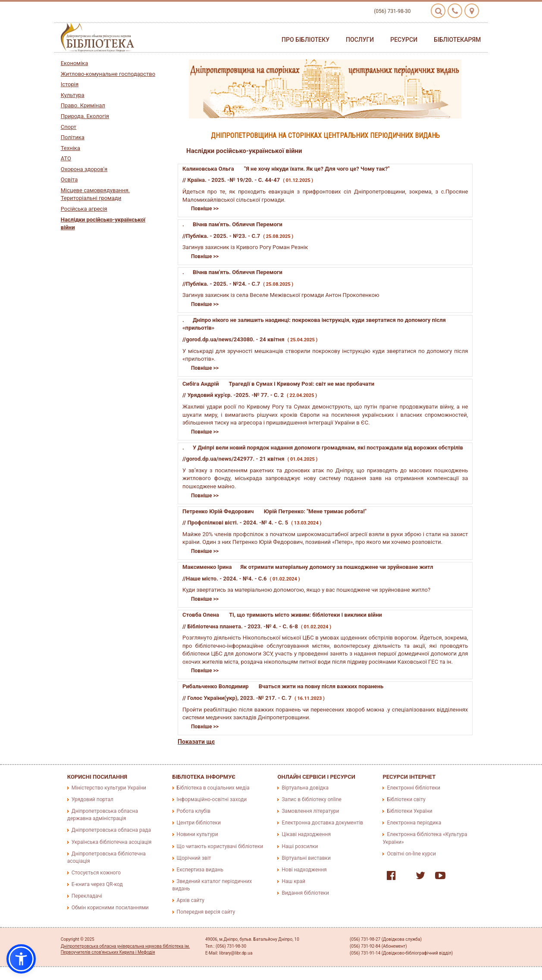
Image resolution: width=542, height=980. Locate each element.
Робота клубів (194, 811)
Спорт (69, 127)
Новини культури (197, 834)
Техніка (70, 148)
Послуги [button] (360, 40)
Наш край (293, 881)
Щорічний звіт (194, 858)
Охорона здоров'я (84, 169)
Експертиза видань (200, 870)
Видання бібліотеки (305, 893)
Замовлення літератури (310, 811)
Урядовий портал (92, 799)
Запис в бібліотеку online (311, 799)
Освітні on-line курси (411, 854)
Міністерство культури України (109, 788)
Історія (70, 84)
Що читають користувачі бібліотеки (220, 846)
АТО (66, 158)
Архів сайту (191, 900)
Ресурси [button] (404, 40)
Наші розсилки (300, 846)
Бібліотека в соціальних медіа (213, 788)
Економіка (75, 63)
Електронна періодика (414, 823)
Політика (73, 137)
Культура (73, 95)
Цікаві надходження (306, 834)
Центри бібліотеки (199, 823)
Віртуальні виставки (306, 858)
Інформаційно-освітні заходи (212, 799)
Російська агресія (84, 209)
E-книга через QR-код (97, 884)
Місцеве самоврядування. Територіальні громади (95, 194)
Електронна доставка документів (322, 823)
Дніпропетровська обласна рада (111, 830)
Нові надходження (304, 870)
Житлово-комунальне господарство (108, 74)
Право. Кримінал (83, 105)
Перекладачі (87, 896)
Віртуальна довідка (305, 788)
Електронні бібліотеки (414, 788)
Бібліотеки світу (406, 799)
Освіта (69, 179)
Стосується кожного (96, 873)
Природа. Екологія (85, 116)
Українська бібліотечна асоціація (112, 842)
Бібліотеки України (409, 811)
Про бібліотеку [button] (305, 40)
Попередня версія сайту (206, 912)
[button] (21, 959)
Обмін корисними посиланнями (110, 908)
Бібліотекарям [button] (457, 40)
